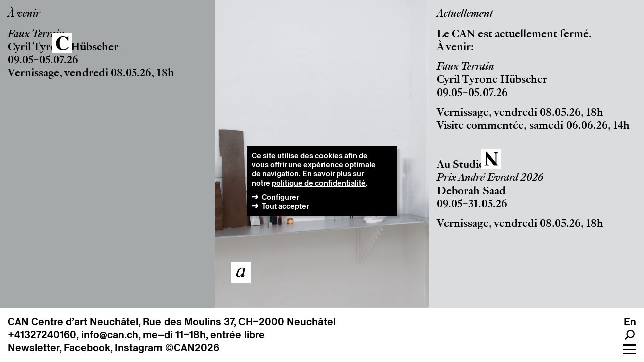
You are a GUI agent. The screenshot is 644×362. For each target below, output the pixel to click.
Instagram (139, 348)
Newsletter (33, 348)
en (630, 322)
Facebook (87, 348)
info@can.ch (110, 335)
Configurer (280, 197)
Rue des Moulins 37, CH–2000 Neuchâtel (239, 322)
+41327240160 (42, 335)
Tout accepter (285, 206)
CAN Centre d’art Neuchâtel (73, 322)
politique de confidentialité (319, 183)
